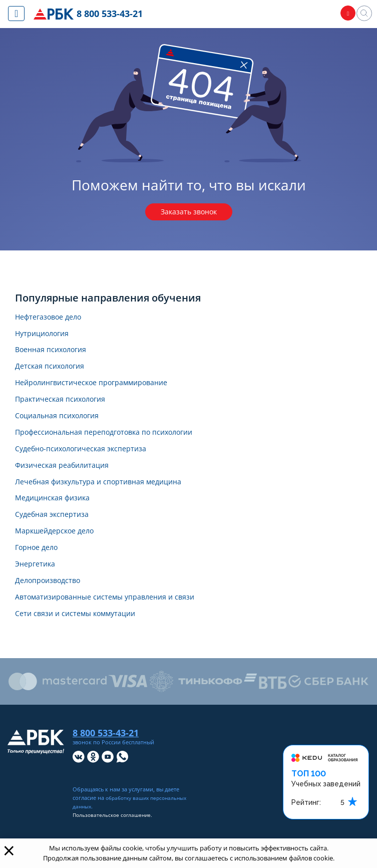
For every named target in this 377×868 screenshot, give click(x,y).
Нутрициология (46, 337)
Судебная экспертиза (57, 531)
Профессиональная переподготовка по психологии (116, 443)
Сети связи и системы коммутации (83, 637)
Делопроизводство (53, 602)
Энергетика (38, 584)
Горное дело (40, 566)
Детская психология (54, 372)
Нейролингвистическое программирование (102, 390)
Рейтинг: (306, 826)
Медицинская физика (57, 514)
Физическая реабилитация (68, 478)
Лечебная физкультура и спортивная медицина (108, 496)
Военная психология (56, 355)
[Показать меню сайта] (16, 14)
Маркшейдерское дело (60, 549)
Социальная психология (63, 425)
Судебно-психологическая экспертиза (90, 461)
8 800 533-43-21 (112, 14)
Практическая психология (66, 408)
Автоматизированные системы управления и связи (116, 619)
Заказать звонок (189, 213)
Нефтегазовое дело (53, 320)
